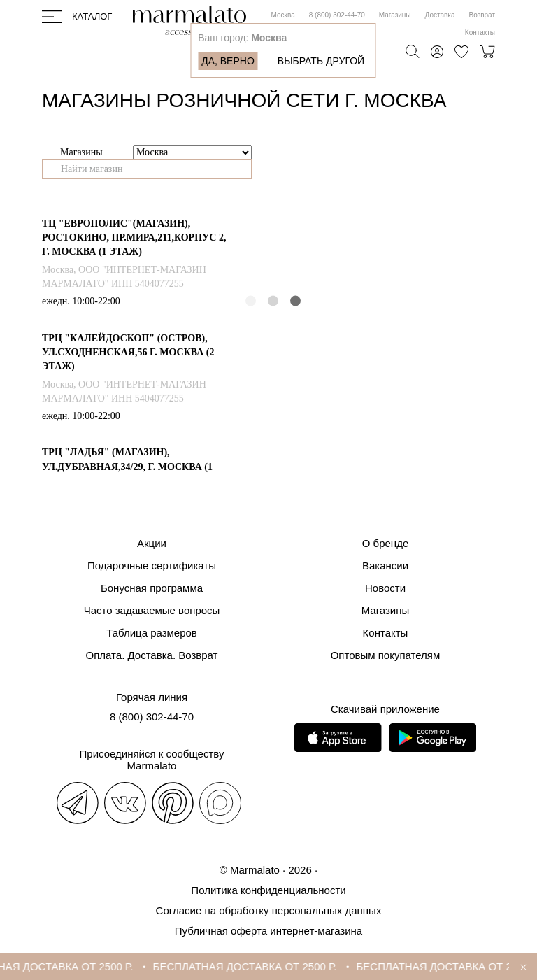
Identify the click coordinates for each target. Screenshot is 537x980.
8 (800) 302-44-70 (337, 15)
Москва (283, 15)
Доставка (440, 15)
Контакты (480, 33)
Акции (152, 543)
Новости (385, 588)
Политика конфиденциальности (268, 890)
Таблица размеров (152, 633)
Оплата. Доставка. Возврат (152, 655)
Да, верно (228, 61)
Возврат (482, 15)
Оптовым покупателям (386, 655)
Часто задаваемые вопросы (152, 610)
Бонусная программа (152, 588)
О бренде (386, 543)
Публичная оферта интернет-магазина (268, 931)
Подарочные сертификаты (152, 566)
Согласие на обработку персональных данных (269, 910)
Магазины (395, 15)
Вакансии (385, 566)
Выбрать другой (321, 61)
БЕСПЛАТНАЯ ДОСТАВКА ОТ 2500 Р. (249, 966)
